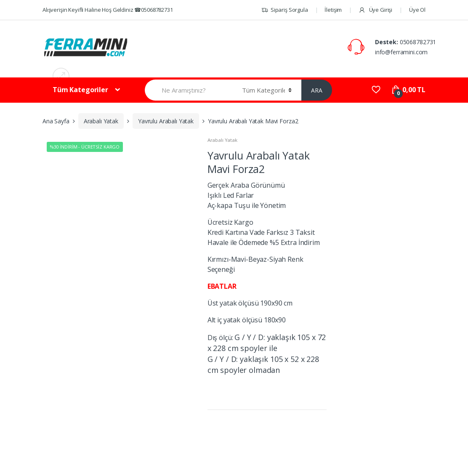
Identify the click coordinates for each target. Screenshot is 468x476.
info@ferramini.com (401, 52)
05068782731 (418, 42)
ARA (317, 90)
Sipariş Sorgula (285, 10)
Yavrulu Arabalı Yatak (166, 121)
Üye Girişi (375, 10)
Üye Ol (417, 10)
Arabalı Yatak (101, 121)
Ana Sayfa (56, 121)
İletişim (333, 10)
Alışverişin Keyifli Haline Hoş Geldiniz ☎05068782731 (108, 10)
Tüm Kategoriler (80, 90)
